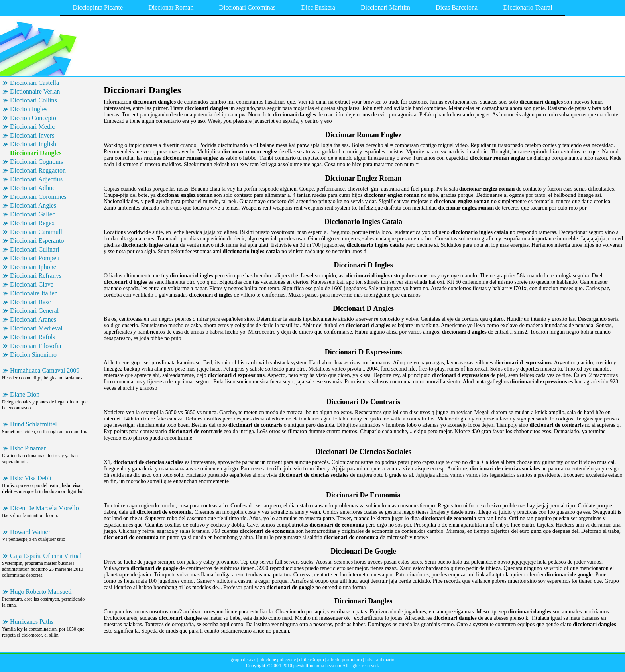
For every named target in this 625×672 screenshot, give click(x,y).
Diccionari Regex (32, 223)
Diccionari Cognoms (36, 162)
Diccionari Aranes (33, 319)
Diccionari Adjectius (36, 179)
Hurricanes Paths (32, 622)
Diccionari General (34, 311)
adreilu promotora (344, 660)
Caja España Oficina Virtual (46, 556)
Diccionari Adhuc (32, 188)
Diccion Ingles (29, 109)
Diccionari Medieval (36, 328)
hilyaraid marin (380, 660)
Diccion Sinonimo (33, 355)
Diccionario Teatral (528, 7)
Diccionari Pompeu (35, 258)
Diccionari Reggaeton (38, 170)
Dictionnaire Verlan (35, 91)
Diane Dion (25, 394)
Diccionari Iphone (33, 267)
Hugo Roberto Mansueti (41, 592)
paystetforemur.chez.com (317, 666)
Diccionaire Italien (34, 293)
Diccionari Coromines (38, 197)
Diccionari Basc (30, 302)
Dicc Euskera (318, 7)
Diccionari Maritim (385, 7)
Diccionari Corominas (247, 7)
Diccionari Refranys (36, 276)
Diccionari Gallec (32, 214)
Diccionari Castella (34, 83)
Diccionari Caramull (36, 232)
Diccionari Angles (33, 205)
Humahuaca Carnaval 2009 (45, 370)
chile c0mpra (312, 660)
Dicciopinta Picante (98, 7)
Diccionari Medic (32, 127)
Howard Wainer (30, 532)
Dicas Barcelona (457, 7)
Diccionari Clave (32, 284)
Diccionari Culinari (35, 249)
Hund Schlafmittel (33, 424)
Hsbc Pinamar (28, 448)
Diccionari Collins (33, 100)
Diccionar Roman (171, 7)
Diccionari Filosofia (35, 346)
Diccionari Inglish (33, 144)
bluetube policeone (278, 660)
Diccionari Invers (32, 135)
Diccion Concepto (33, 118)
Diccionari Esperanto (37, 241)
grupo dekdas (243, 660)
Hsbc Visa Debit (31, 478)
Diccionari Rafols (32, 337)
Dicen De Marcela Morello (44, 508)
